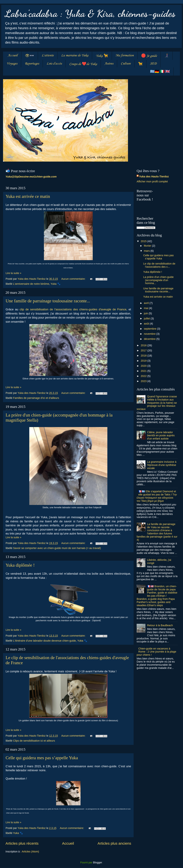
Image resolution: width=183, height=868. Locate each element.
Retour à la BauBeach (160, 625)
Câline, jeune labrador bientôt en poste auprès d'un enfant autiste (161, 435)
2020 (144, 366)
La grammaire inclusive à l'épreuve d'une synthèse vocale (162, 465)
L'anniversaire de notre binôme (31, 284)
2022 (144, 376)
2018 (144, 356)
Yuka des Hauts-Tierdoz (154, 176)
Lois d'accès (54, 64)
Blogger (98, 862)
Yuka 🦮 (102, 56)
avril (147, 303)
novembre (150, 334)
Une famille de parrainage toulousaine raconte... (48, 301)
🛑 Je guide (149, 56)
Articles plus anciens (114, 843)
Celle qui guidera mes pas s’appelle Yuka (42, 758)
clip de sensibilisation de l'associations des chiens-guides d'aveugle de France (73, 309)
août (147, 324)
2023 (144, 381)
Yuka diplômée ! (20, 565)
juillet (147, 318)
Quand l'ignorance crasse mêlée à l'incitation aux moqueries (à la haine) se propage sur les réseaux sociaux (157, 403)
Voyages (12, 64)
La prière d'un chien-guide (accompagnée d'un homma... (158, 280)
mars (147, 251)
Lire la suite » (13, 273)
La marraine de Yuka (75, 55)
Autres (109, 64)
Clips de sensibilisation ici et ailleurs (34, 741)
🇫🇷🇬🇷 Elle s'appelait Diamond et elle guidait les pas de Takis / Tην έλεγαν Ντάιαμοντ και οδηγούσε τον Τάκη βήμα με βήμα (157, 496)
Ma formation (125, 55)
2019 (144, 361)
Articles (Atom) (30, 852)
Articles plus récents (22, 843)
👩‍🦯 (167, 56)
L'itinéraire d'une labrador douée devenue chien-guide (44, 641)
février (148, 246)
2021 (144, 371)
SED (153, 64)
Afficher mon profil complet (152, 181)
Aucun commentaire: (74, 279)
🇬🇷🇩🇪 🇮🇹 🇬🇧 (160, 72)
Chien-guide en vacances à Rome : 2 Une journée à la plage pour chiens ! (156, 652)
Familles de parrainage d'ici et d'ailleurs (36, 398)
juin (146, 313)
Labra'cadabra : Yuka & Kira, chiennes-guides (90, 13)
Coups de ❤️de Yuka (83, 64)
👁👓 (30, 56)
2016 (144, 345)
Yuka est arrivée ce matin (28, 196)
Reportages (32, 64)
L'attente (48, 55)
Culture (126, 64)
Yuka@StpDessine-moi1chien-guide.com (31, 177)
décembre (150, 339)
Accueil (13, 55)
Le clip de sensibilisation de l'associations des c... (159, 265)
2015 (144, 241)
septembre (150, 329)
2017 (144, 350)
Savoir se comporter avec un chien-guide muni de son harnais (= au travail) (57, 548)
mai (146, 308)
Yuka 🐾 (56, 284)
